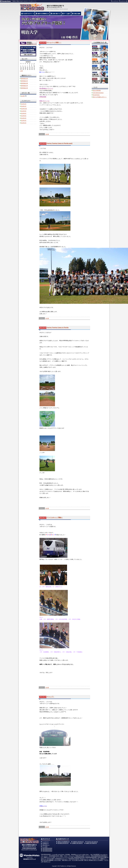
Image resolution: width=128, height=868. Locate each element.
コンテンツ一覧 (124, 1)
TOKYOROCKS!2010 (47, 848)
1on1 (91, 854)
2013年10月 (24, 109)
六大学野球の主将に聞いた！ (55, 14)
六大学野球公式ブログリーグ (28, 14)
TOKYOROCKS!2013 (98, 93)
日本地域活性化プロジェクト (61, 859)
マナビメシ (88, 856)
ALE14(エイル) (47, 862)
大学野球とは (45, 843)
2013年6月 (24, 113)
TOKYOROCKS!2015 (46, 854)
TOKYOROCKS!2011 (47, 850)
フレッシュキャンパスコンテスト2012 (65, 857)
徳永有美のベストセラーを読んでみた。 (80, 854)
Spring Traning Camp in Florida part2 (60, 143)
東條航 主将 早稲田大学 (91, 843)
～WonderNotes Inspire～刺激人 (56, 856)
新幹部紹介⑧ (24, 88)
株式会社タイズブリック (30, 859)
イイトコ (46, 856)
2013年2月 (24, 123)
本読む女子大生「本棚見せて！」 (100, 859)
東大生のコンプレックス (86, 859)
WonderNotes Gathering (74, 859)
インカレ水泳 (54, 854)
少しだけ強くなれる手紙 (78, 860)
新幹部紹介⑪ (24, 81)
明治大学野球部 (97, 90)
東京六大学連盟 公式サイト (100, 97)
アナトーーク (71, 856)
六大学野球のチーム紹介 (66, 14)
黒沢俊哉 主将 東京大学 (63, 843)
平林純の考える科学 (80, 856)
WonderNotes (96, 95)
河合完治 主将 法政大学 (92, 842)
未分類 (47, 134)
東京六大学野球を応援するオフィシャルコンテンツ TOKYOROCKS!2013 (32, 6)
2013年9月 (24, 111)
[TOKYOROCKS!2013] (29, 848)
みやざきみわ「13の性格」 (64, 854)
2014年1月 (24, 106)
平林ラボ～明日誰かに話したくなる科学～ (94, 860)
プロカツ (66, 856)
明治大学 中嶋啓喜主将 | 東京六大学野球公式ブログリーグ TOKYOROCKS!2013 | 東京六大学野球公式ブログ (64, 28)
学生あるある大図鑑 (102, 857)
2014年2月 (24, 104)
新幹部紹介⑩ (24, 83)
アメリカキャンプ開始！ (55, 517)
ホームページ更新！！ (54, 42)
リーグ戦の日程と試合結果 (76, 14)
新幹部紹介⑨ (24, 86)
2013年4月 (24, 118)
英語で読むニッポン (67, 860)
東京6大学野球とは (42, 14)
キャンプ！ (51, 697)
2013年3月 (24, 120)
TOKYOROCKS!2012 (47, 851)
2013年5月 (24, 116)
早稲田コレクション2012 (49, 857)
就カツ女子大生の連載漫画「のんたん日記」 (51, 860)
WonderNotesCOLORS (79, 857)
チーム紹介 (45, 847)
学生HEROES (96, 854)
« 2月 (21, 71)
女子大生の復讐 (50, 859)
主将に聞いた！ (46, 845)
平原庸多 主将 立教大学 (77, 843)
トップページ (115, 1)
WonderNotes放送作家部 (91, 857)
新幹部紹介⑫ (24, 78)
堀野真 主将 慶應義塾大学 (64, 842)
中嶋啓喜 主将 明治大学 (78, 842)
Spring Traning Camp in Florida (58, 327)
